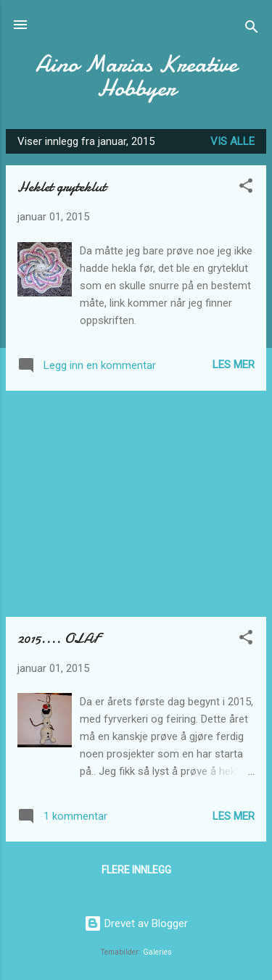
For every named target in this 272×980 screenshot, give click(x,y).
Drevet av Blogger (136, 923)
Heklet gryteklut (62, 187)
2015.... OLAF (59, 638)
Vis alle (232, 141)
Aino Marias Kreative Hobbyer (136, 76)
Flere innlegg (136, 870)
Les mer (234, 365)
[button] (246, 188)
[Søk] (252, 29)
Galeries (157, 952)
